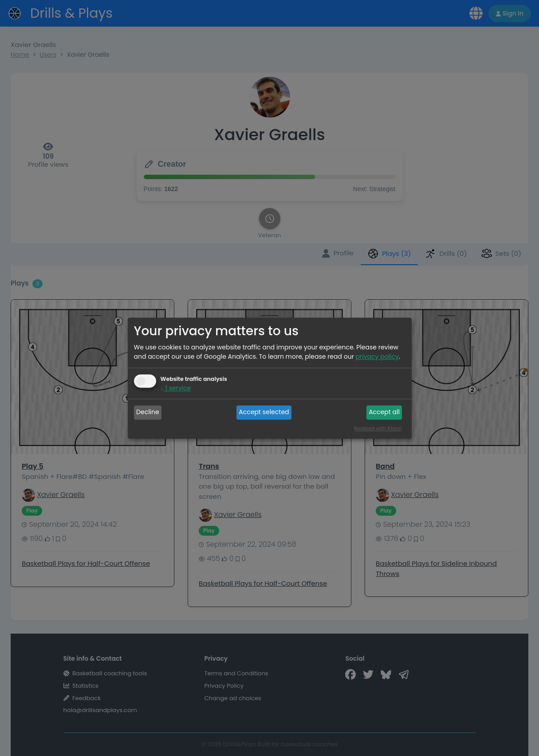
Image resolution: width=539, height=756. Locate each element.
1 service (176, 388)
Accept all (384, 412)
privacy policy (377, 356)
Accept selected (264, 412)
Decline (148, 412)
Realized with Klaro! (378, 428)
